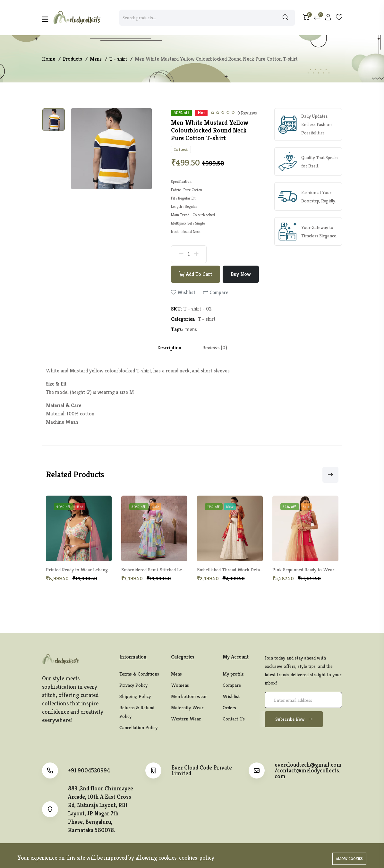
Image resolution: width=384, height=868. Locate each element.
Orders (229, 708)
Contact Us (234, 719)
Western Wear (186, 719)
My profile (233, 674)
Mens (176, 674)
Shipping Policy (135, 697)
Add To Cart (196, 274)
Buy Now (241, 274)
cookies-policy (197, 858)
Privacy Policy (133, 685)
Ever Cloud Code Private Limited (202, 771)
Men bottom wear (189, 697)
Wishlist (183, 293)
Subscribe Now (294, 719)
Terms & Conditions (139, 674)
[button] (330, 475)
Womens (180, 685)
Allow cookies (349, 859)
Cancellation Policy (138, 728)
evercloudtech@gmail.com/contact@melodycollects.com (308, 771)
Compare (216, 293)
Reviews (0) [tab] (215, 348)
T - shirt (207, 319)
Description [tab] (169, 348)
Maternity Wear (187, 708)
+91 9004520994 (89, 771)
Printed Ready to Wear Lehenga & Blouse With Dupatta (102, 570)
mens (191, 330)
